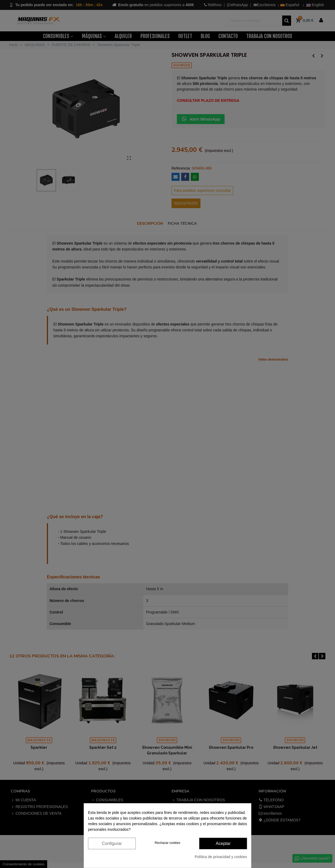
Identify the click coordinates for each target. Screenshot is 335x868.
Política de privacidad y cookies (221, 857)
